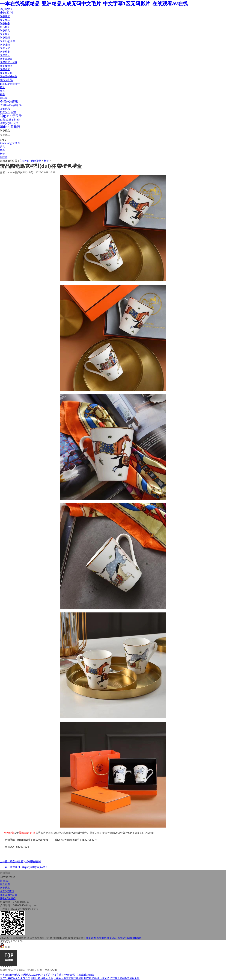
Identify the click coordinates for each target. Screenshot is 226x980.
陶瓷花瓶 (5, 45)
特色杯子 (5, 27)
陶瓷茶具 (5, 30)
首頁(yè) (6, 9)
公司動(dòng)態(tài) (11, 105)
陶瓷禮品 (6, 80)
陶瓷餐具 (5, 20)
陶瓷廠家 (91, 938)
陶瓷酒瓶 (5, 37)
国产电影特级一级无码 (97, 978)
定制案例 (6, 13)
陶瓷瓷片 (5, 55)
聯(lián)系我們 (10, 127)
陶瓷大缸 (5, 48)
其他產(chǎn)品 (8, 76)
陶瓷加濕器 (6, 66)
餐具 (2, 91)
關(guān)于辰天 (11, 116)
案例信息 (5, 109)
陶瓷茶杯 (112, 938)
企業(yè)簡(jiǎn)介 (10, 120)
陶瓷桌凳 (5, 69)
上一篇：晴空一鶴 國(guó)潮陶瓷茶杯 (21, 861)
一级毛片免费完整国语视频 (69, 978)
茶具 (2, 87)
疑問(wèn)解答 (8, 112)
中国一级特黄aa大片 (42, 978)
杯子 (2, 94)
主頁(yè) (24, 161)
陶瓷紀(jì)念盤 (8, 41)
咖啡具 (4, 98)
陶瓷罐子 (5, 34)
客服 (5, 947)
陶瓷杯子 (5, 23)
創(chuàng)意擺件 (10, 84)
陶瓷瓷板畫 (6, 59)
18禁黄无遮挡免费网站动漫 (124, 978)
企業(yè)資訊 (9, 101)
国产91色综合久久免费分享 (15, 978)
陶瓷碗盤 (5, 16)
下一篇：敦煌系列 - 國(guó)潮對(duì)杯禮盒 (24, 867)
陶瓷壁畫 (5, 52)
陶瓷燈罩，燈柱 (9, 62)
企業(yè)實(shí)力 (9, 123)
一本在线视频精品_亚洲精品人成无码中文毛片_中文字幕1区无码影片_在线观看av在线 (94, 3)
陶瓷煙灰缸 (6, 73)
